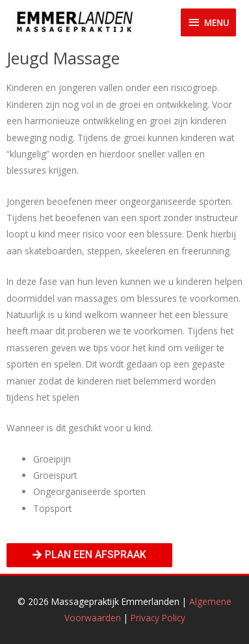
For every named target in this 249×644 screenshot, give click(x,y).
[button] (89, 555)
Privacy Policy (158, 618)
